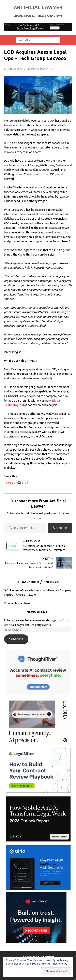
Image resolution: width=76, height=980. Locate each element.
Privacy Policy (59, 964)
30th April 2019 (16, 69)
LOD (51, 121)
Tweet (10, 483)
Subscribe (60, 528)
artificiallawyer (39, 69)
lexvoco (10, 125)
